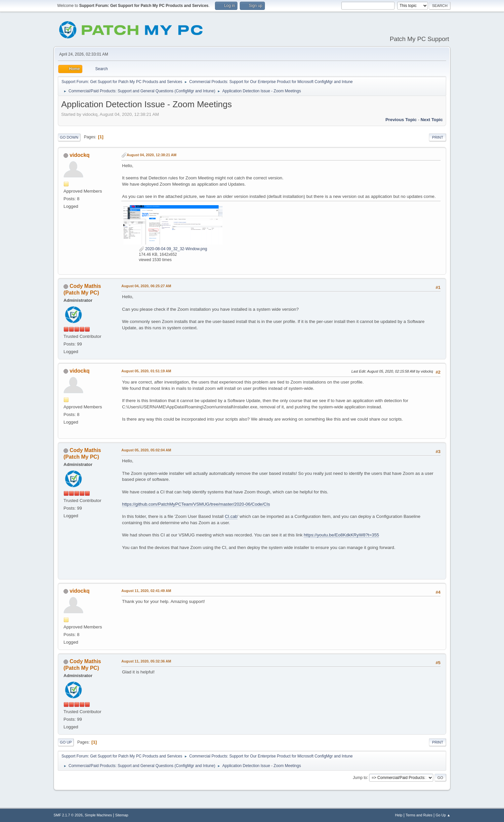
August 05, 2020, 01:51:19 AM (146, 371)
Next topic (432, 120)
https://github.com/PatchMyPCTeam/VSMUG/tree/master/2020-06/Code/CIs (196, 504)
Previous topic (401, 120)
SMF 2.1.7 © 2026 (68, 815)
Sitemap (122, 815)
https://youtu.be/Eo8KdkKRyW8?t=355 (341, 535)
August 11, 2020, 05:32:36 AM (146, 661)
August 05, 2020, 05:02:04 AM (146, 450)
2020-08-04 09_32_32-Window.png (173, 249)
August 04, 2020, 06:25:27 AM (146, 286)
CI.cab (231, 516)
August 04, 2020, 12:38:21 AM (152, 155)
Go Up (66, 742)
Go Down (69, 137)
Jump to (360, 777)
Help (399, 815)
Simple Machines (98, 815)
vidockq (79, 155)
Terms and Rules (419, 815)
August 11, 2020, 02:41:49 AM (146, 591)
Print (438, 137)
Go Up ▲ (443, 815)
